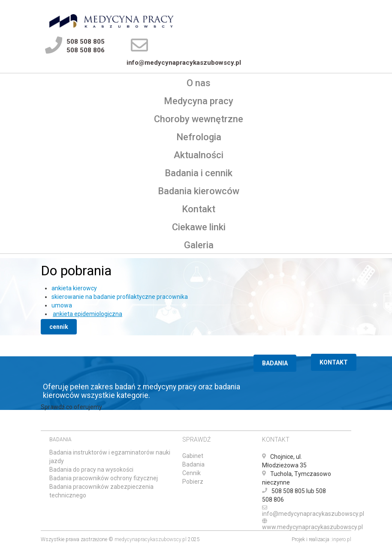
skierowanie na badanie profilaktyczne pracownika (120, 297)
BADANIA (275, 363)
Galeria (199, 245)
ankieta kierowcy (74, 288)
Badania (193, 464)
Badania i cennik (199, 173)
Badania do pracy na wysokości (91, 470)
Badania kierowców (199, 191)
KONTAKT (334, 362)
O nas (199, 83)
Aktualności (199, 155)
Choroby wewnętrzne (199, 119)
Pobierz (193, 482)
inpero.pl (342, 539)
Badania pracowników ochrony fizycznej (104, 478)
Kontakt (199, 209)
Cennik (191, 473)
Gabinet (193, 456)
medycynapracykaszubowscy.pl (151, 539)
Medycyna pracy (199, 101)
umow (60, 305)
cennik (59, 327)
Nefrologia (199, 137)
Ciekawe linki (199, 227)
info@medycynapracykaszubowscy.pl (313, 514)
